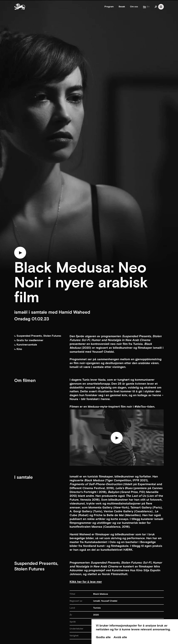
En (148, 7)
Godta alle (103, 637)
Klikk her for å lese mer (86, 582)
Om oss (134, 7)
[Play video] (117, 439)
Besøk (122, 7)
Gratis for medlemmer (29, 340)
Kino (18, 349)
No (145, 7)
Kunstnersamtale (26, 345)
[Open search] (156, 7)
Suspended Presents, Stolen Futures (38, 336)
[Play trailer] (20, 254)
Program (109, 7)
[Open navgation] (161, 7)
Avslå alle (120, 637)
